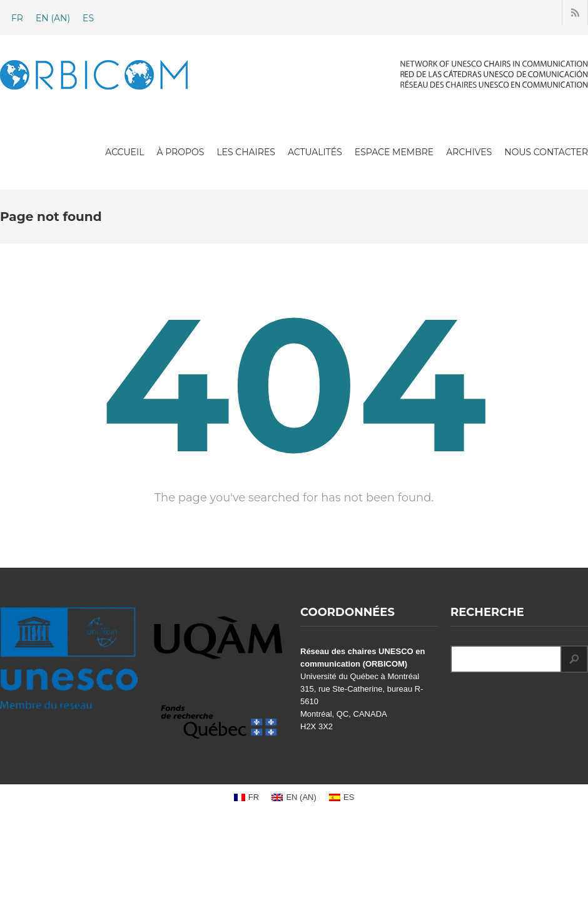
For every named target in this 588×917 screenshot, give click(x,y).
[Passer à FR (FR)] (17, 18)
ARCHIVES (469, 152)
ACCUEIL (124, 152)
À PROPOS (180, 152)
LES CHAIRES (246, 152)
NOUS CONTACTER (546, 152)
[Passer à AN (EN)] (53, 18)
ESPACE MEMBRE (394, 152)
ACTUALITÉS (315, 152)
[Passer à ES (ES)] (88, 18)
